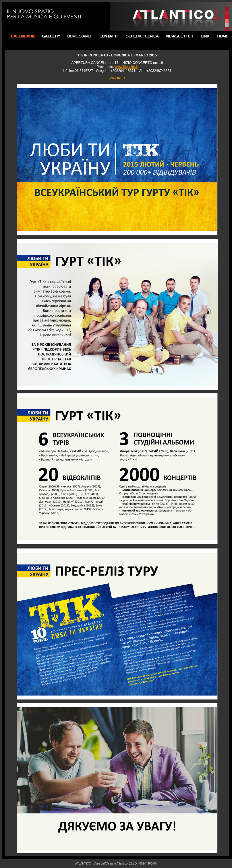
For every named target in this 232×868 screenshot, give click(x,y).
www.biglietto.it (126, 67)
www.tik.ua (117, 78)
